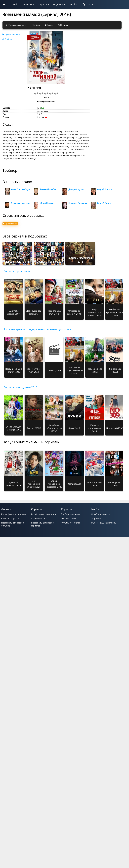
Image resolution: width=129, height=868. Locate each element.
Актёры (74, 4)
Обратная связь (100, 514)
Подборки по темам (71, 514)
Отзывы (63, 25)
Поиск (88, 4)
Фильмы (29, 4)
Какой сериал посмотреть (44, 514)
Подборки (59, 4)
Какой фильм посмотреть (14, 514)
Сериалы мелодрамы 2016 (21, 387)
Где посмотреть (11, 34)
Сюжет (49, 25)
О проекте (96, 518)
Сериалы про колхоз (17, 271)
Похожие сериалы (16, 25)
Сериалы (43, 4)
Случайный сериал (40, 518)
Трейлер (8, 39)
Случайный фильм (10, 518)
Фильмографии (69, 518)
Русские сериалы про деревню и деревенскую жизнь (37, 329)
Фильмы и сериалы (70, 523)
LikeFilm (14, 4)
